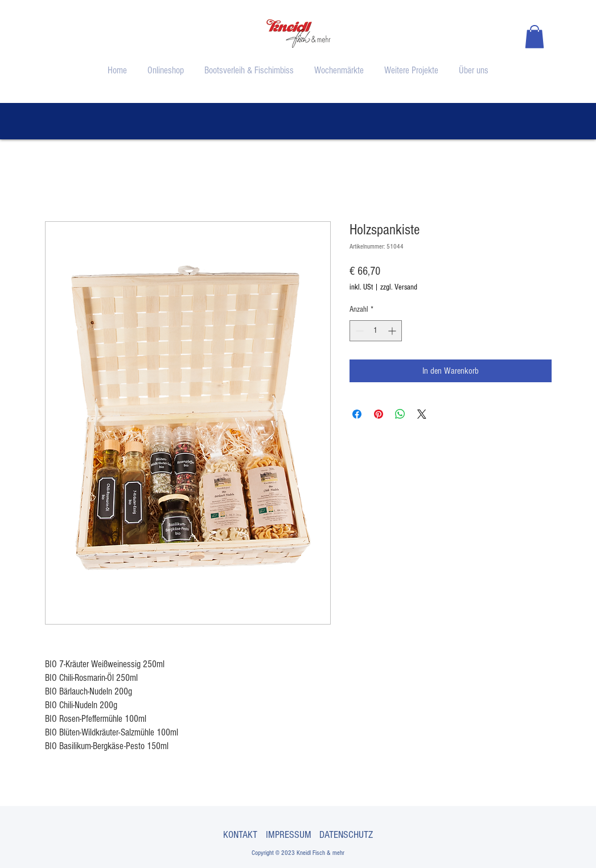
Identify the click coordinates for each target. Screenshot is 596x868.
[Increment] (393, 331)
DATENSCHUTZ (346, 835)
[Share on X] (422, 414)
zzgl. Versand (399, 287)
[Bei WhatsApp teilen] (400, 414)
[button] (535, 37)
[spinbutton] (376, 331)
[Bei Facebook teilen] (357, 414)
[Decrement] (358, 331)
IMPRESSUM (289, 835)
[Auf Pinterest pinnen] (379, 414)
